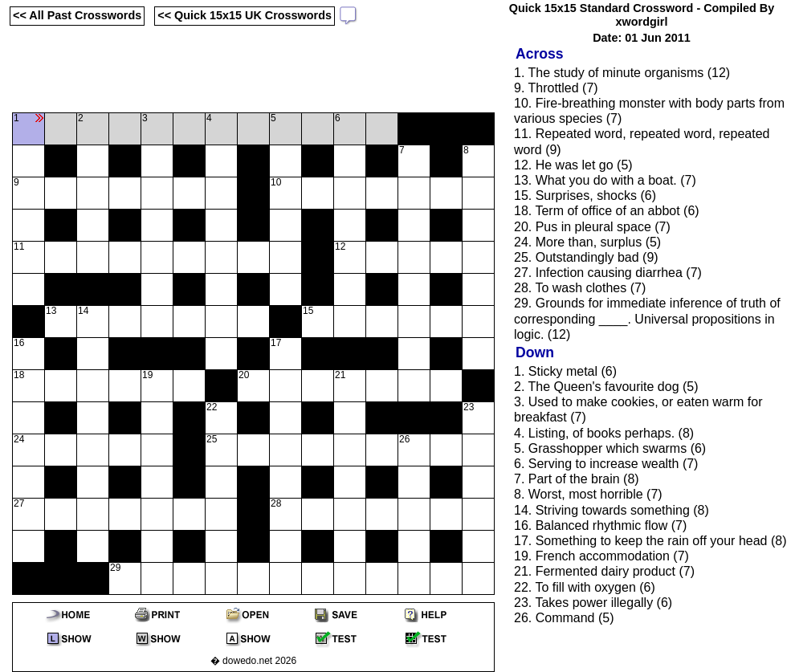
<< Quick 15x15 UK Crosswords (245, 15)
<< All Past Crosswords (77, 15)
